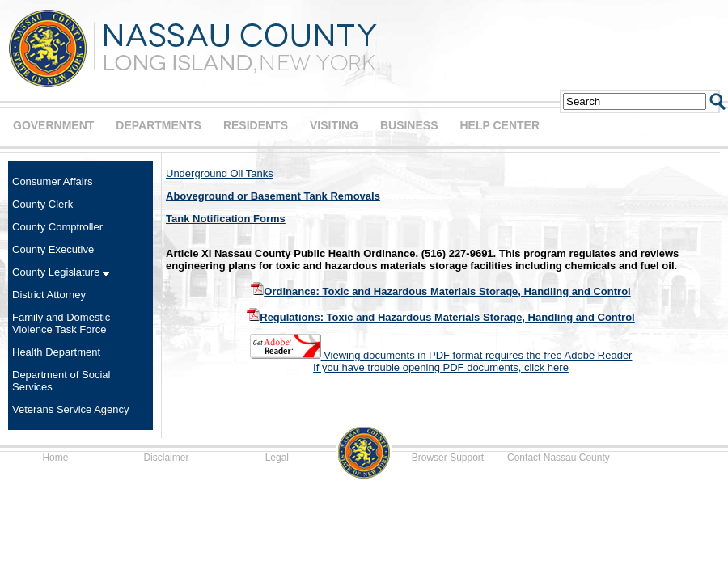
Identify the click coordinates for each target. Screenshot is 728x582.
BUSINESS (409, 125)
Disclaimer (166, 458)
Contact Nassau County (559, 458)
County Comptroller (57, 227)
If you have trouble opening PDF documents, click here (441, 367)
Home (55, 458)
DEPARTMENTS (159, 125)
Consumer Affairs (52, 181)
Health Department (56, 352)
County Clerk (42, 204)
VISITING (334, 125)
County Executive (53, 249)
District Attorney (49, 295)
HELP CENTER (499, 125)
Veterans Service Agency (71, 409)
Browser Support (448, 458)
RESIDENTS (256, 125)
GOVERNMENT (53, 125)
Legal (277, 458)
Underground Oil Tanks (220, 173)
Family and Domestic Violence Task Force (61, 323)
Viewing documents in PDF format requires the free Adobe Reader (441, 355)
